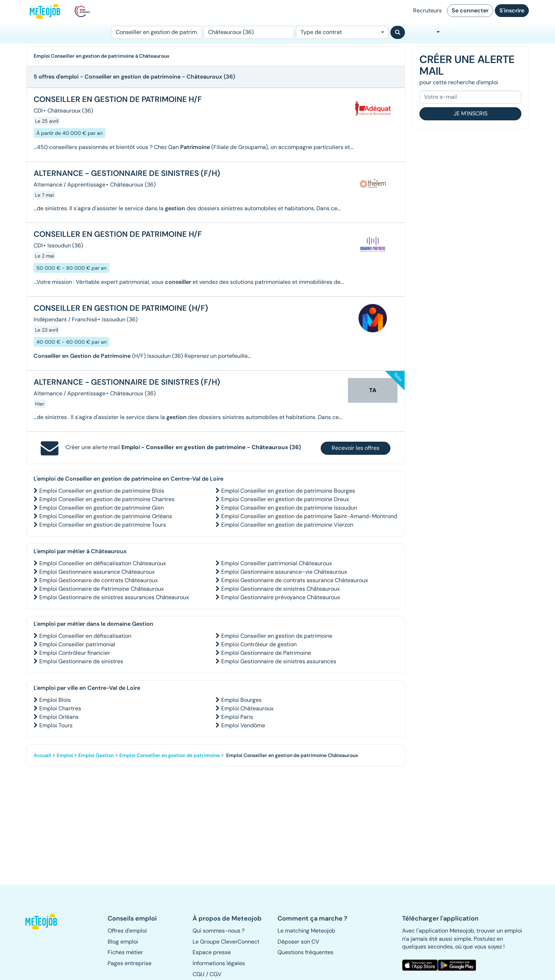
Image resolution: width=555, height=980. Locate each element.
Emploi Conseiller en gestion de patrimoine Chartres (107, 499)
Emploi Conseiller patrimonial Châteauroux (277, 563)
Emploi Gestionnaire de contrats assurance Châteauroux (295, 580)
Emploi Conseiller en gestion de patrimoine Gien (102, 508)
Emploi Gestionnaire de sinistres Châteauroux (281, 589)
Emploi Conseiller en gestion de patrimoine (277, 636)
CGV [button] (216, 974)
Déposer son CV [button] (298, 942)
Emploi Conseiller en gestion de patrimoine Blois (102, 491)
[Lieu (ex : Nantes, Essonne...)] (249, 32)
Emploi (65, 755)
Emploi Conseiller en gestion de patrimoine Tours (103, 525)
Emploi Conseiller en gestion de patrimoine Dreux (285, 499)
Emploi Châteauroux (247, 708)
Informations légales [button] (219, 963)
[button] (45, 921)
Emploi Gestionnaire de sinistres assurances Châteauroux (114, 597)
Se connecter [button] (470, 10)
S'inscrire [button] (512, 10)
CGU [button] (199, 974)
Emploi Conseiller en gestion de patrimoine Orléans (106, 516)
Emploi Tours (56, 725)
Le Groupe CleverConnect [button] (226, 942)
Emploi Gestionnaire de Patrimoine (266, 653)
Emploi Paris (237, 717)
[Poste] (156, 32)
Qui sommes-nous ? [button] (219, 931)
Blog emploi (123, 942)
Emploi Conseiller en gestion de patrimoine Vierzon (287, 525)
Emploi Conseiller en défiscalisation (85, 636)
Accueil (42, 755)
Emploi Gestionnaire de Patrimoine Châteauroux (102, 589)
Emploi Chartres (60, 708)
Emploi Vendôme (243, 725)
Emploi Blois (55, 700)
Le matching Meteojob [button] (306, 931)
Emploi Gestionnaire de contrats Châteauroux (99, 580)
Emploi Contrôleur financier (75, 653)
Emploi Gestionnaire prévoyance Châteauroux (281, 597)
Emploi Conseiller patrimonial (77, 644)
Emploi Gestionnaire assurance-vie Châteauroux (284, 572)
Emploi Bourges (241, 700)
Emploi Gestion (96, 755)
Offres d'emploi (127, 931)
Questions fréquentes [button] (305, 952)
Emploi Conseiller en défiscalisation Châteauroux (103, 563)
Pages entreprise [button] (130, 963)
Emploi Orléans (59, 717)
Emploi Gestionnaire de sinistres (81, 661)
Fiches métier (125, 952)
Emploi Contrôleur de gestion (259, 644)
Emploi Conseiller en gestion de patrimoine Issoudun (289, 508)
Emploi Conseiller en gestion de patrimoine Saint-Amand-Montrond (309, 516)
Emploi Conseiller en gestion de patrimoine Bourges (288, 491)
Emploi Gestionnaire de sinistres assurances (279, 661)
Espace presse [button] (212, 952)
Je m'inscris (471, 113)
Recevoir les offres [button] (356, 448)
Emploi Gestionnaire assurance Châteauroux (97, 572)
